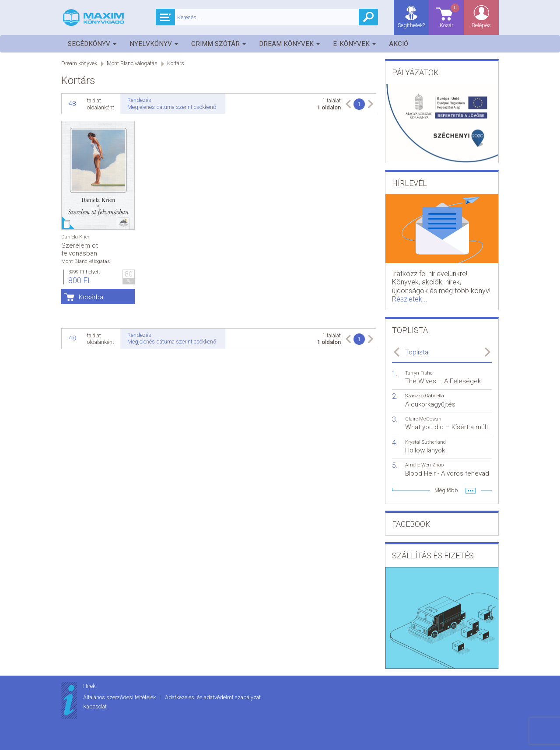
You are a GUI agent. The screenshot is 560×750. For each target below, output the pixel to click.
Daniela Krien (76, 237)
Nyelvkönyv (154, 44)
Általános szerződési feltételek (120, 697)
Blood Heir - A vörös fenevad (447, 473)
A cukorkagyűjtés (430, 404)
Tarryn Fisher (420, 373)
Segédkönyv (92, 44)
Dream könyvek (289, 44)
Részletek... (410, 299)
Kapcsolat (95, 706)
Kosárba (91, 297)
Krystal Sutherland (425, 442)
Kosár (450, 16)
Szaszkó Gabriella (425, 396)
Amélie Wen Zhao (424, 465)
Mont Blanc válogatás (132, 63)
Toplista (417, 352)
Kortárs (176, 63)
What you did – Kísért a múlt (447, 427)
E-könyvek (354, 44)
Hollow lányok (425, 450)
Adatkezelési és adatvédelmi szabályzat (213, 697)
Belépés (481, 25)
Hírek (89, 686)
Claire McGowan (423, 419)
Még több (446, 490)
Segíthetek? (411, 25)
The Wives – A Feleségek (443, 381)
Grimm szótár (219, 44)
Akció (399, 44)
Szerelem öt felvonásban (80, 249)
